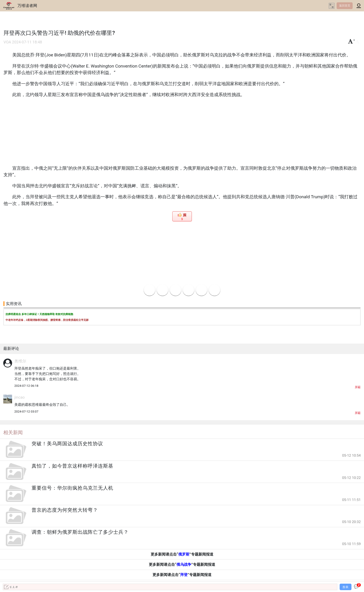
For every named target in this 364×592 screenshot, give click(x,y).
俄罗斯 (184, 554)
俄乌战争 (184, 564)
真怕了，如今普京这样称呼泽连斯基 (72, 466)
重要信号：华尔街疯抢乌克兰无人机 (72, 488)
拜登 (184, 575)
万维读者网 (27, 6)
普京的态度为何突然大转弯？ (65, 510)
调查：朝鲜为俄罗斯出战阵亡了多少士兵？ (80, 532)
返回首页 (345, 6)
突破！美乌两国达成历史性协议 (67, 444)
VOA (7, 42)
